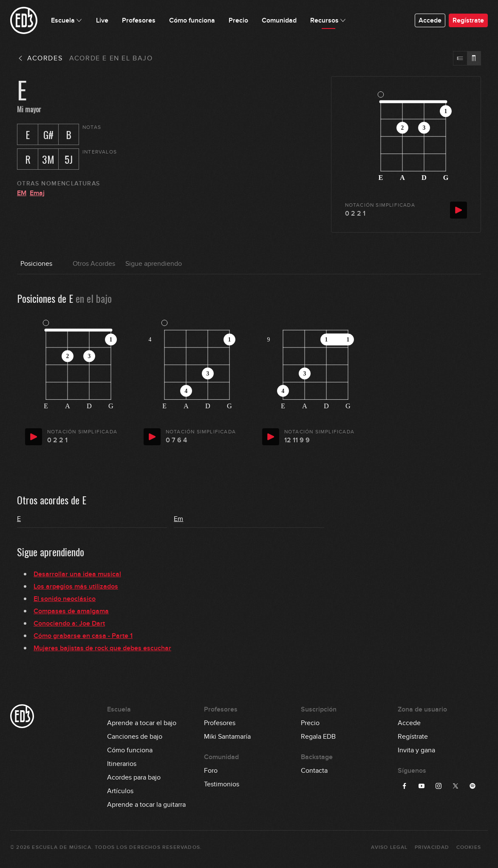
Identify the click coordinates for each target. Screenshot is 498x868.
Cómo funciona (130, 750)
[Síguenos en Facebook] (405, 786)
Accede (430, 20)
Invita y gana (416, 750)
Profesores (220, 723)
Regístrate (468, 20)
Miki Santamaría (227, 737)
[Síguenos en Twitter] (456, 786)
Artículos (120, 791)
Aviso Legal (389, 847)
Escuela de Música (61, 847)
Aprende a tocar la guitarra (146, 805)
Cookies (469, 847)
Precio (310, 723)
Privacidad (432, 847)
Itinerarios (122, 764)
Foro (211, 771)
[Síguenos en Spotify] (473, 786)
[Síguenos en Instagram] (439, 786)
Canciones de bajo (135, 737)
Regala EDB (318, 737)
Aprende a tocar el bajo (142, 723)
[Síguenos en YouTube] (422, 786)
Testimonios (222, 784)
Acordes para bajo (134, 777)
